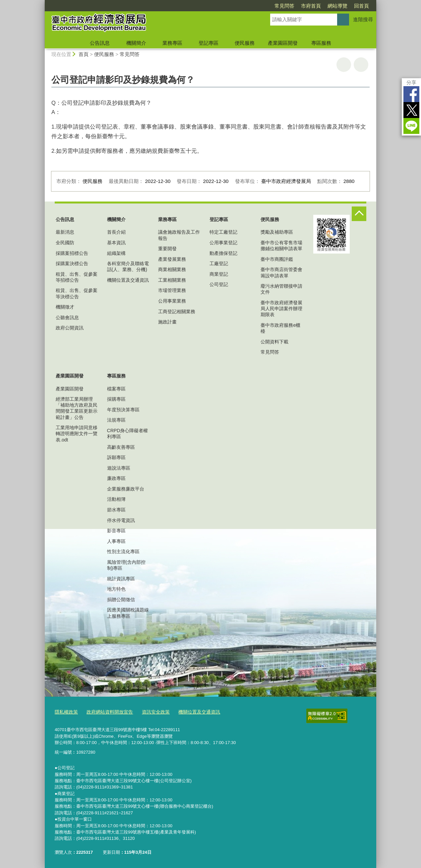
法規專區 (116, 420)
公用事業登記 (223, 243)
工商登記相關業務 (177, 312)
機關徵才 (65, 307)
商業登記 (219, 274)
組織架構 (116, 253)
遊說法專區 (119, 468)
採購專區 (116, 399)
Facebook (411, 94)
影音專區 (116, 531)
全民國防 (65, 243)
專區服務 (321, 43)
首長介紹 (116, 232)
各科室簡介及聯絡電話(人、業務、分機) (128, 266)
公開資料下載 (274, 342)
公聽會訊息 (67, 318)
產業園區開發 (283, 43)
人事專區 (116, 541)
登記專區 (209, 43)
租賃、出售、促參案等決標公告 (77, 293)
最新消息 (65, 232)
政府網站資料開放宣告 (106, 712)
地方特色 (116, 589)
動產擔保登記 (223, 253)
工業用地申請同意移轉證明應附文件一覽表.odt (77, 434)
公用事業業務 (172, 301)
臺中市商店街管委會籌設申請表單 (281, 272)
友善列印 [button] (344, 65)
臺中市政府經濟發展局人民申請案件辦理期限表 (281, 309)
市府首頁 (311, 6)
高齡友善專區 (121, 447)
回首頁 (361, 6)
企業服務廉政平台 (126, 489)
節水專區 (116, 510)
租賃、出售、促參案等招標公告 (77, 277)
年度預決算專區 (123, 410)
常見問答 (284, 6)
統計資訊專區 (121, 579)
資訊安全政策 (150, 712)
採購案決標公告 (72, 263)
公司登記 (219, 284)
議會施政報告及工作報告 (179, 235)
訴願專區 (116, 457)
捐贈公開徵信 (121, 600)
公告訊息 (100, 43)
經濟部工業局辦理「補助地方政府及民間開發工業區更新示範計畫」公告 (77, 408)
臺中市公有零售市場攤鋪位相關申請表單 (281, 246)
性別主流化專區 (123, 551)
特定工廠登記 (223, 232)
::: (42, 3)
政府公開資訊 (70, 328)
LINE (411, 126)
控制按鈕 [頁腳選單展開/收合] (359, 214)
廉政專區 (116, 478)
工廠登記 (219, 263)
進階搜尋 (363, 19)
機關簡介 (136, 43)
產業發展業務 (172, 259)
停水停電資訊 (121, 520)
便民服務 (245, 43)
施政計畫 (167, 322)
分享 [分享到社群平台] (411, 82)
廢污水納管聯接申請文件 (281, 289)
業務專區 (172, 43)
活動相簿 (116, 499)
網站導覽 (337, 6)
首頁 (84, 54)
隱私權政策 (65, 712)
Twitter (411, 110)
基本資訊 (116, 243)
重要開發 (167, 249)
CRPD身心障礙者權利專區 (128, 434)
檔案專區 (116, 389)
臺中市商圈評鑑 (277, 259)
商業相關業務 (172, 269)
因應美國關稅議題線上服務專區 (128, 613)
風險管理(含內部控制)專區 (126, 565)
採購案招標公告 (72, 253)
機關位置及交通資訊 (128, 280)
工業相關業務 (172, 280)
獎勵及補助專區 (277, 232)
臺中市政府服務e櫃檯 (280, 328)
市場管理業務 (172, 290)
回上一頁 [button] (361, 65)
